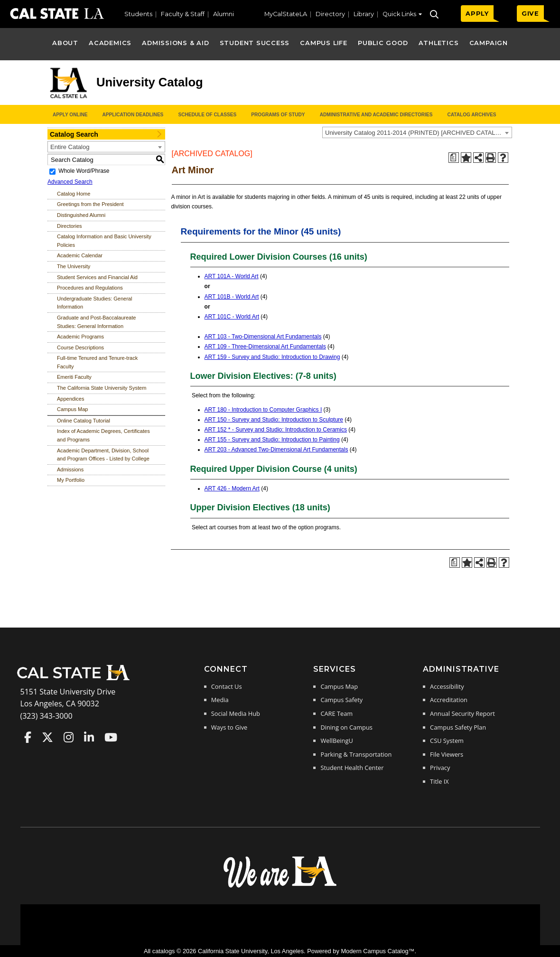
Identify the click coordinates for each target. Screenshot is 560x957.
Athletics (439, 43)
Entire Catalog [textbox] (70, 147)
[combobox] (417, 132)
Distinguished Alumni (81, 215)
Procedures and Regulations (90, 288)
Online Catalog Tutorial (84, 421)
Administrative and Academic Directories (376, 115)
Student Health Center (352, 768)
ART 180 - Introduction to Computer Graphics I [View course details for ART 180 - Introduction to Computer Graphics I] (263, 410)
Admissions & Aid (175, 43)
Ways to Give (229, 727)
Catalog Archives (471, 115)
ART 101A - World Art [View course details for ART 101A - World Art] (232, 276)
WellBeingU (336, 741)
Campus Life (323, 43)
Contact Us (227, 686)
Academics (110, 43)
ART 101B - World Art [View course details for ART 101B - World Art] (232, 297)
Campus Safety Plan (458, 727)
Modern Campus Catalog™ (378, 951)
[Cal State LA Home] (76, 679)
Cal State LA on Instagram (69, 737)
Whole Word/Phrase (84, 171)
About (65, 43)
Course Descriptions (80, 347)
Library (364, 14)
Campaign (489, 43)
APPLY (477, 14)
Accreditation (449, 700)
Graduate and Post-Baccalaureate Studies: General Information (96, 322)
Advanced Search (70, 182)
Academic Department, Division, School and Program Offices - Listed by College (103, 455)
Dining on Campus (346, 727)
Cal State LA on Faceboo (28, 737)
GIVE (530, 14)
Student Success (255, 43)
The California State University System (102, 388)
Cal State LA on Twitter (47, 737)
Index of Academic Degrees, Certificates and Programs (103, 435)
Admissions (70, 469)
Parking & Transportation (356, 754)
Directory (330, 14)
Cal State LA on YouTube (111, 737)
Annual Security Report (462, 713)
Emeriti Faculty (74, 377)
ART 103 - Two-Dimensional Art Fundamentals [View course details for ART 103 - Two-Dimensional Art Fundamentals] (263, 337)
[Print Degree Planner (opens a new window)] (454, 158)
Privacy (440, 768)
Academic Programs (80, 337)
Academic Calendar (80, 255)
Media (220, 700)
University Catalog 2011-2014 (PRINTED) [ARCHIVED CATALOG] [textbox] (416, 133)
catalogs (164, 951)
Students (138, 14)
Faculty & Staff (183, 14)
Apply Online (70, 115)
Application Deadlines (133, 115)
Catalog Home (74, 194)
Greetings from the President (90, 204)
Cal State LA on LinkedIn (89, 737)
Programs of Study (278, 115)
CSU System (447, 741)
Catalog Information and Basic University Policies (104, 241)
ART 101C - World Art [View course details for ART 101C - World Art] (232, 317)
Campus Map (72, 409)
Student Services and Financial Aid (97, 277)
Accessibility (447, 686)
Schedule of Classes (207, 115)
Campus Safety (341, 700)
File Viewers (447, 754)
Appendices (71, 399)
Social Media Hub (236, 713)
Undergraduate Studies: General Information (94, 303)
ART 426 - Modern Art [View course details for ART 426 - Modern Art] (232, 488)
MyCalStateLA (286, 14)
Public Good (383, 43)
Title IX (439, 781)
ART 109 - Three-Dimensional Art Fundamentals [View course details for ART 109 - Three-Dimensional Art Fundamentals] (265, 347)
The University (74, 266)
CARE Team (336, 713)
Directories (70, 226)
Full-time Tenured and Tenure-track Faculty (97, 362)
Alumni (224, 14)
